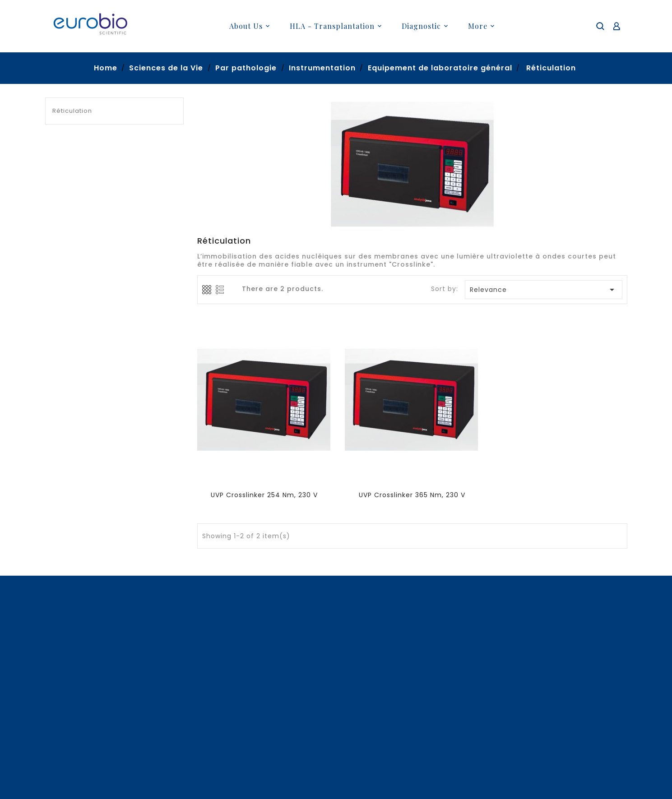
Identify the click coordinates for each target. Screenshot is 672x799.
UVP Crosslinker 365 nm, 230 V (412, 495)
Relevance (544, 290)
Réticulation (72, 111)
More (478, 26)
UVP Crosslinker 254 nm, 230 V (264, 495)
